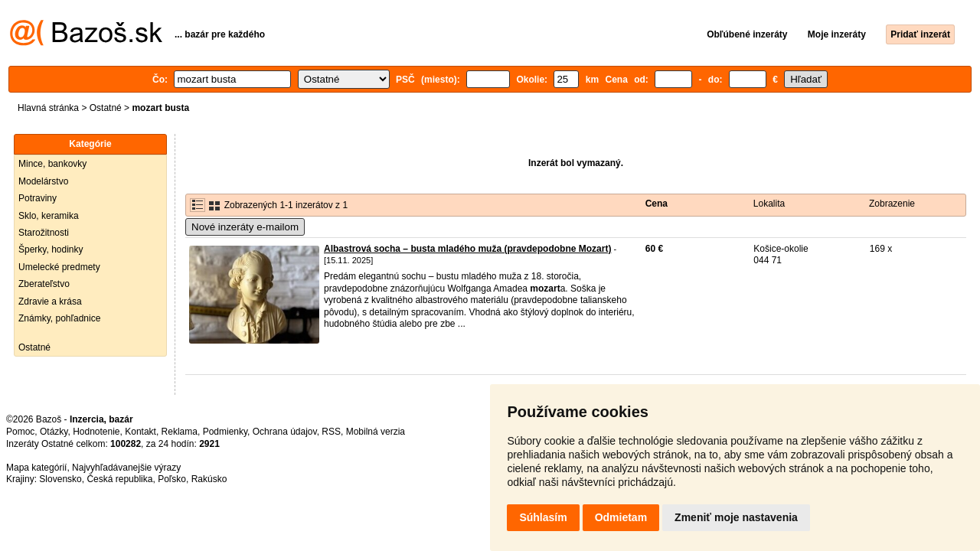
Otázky (54, 432)
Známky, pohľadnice (59, 318)
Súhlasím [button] (543, 517)
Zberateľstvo (44, 284)
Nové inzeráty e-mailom (245, 227)
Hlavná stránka (48, 108)
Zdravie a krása (50, 302)
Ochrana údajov (285, 432)
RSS (331, 432)
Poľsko (172, 479)
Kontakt (140, 432)
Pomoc (20, 432)
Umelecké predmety (59, 267)
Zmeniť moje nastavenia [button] (736, 517)
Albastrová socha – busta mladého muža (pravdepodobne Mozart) (467, 249)
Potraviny (38, 198)
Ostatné (106, 108)
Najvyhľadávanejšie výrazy (126, 468)
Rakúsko (209, 479)
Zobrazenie (892, 204)
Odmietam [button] (621, 517)
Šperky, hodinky (51, 249)
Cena (657, 204)
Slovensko (60, 479)
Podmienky (225, 432)
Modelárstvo (43, 181)
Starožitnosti (44, 233)
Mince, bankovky (52, 164)
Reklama (180, 432)
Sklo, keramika (49, 216)
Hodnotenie (96, 432)
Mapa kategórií (36, 468)
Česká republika (119, 479)
